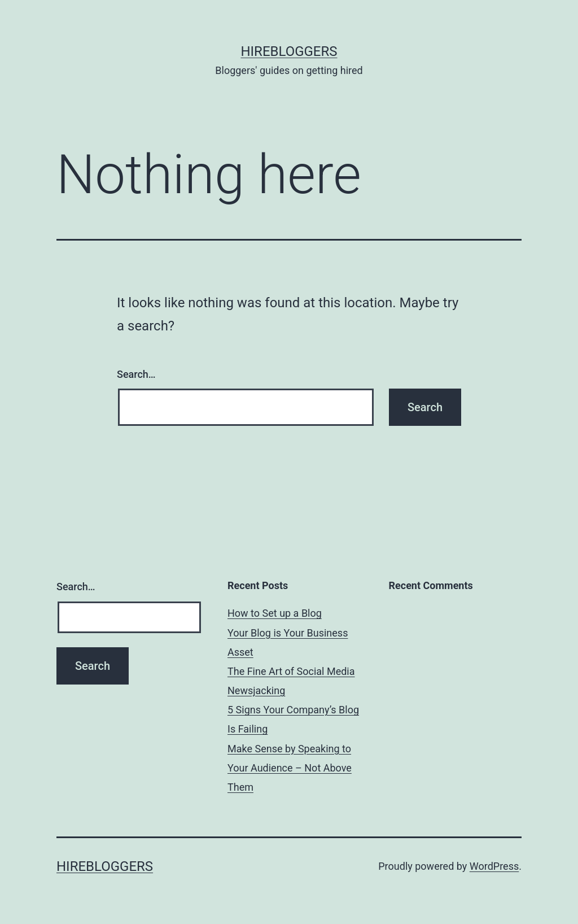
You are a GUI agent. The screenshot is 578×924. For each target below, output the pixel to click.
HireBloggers (289, 51)
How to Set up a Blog (275, 613)
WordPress (494, 866)
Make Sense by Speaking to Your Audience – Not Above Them (290, 768)
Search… (136, 374)
